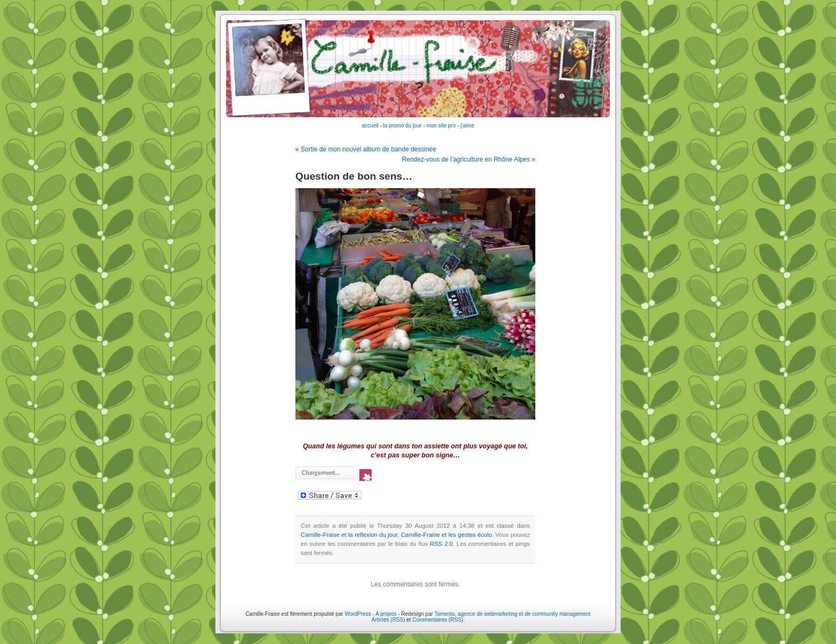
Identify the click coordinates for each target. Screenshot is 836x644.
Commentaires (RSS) (437, 620)
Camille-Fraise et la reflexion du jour (349, 535)
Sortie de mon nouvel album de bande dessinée (368, 149)
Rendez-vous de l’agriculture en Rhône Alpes (466, 159)
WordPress (358, 614)
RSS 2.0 (441, 544)
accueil (370, 126)
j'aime (468, 126)
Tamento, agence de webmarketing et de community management (513, 614)
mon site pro (441, 126)
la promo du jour (403, 126)
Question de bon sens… (354, 176)
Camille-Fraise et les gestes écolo (447, 535)
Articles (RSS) (388, 620)
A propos (387, 614)
